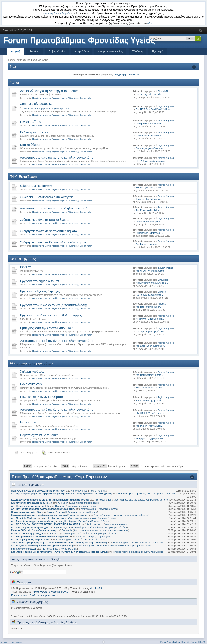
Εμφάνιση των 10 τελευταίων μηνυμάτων (35, 595)
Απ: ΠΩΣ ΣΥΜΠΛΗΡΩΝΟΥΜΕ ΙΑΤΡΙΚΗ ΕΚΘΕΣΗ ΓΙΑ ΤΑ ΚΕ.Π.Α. (46, 524)
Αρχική (16, 51)
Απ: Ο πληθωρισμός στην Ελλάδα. (30, 539)
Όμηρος (162, 292)
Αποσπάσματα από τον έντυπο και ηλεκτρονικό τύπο (57, 157)
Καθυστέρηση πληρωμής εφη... (152, 283)
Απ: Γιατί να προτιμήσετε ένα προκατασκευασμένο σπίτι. (43, 509)
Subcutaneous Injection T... (150, 233)
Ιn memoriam (29, 422)
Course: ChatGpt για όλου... (150, 199)
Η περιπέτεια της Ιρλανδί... (149, 400)
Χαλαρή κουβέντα (32, 371)
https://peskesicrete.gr (23, 549)
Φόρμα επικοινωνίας (110, 51)
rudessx (162, 304)
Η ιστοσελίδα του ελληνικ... (150, 136)
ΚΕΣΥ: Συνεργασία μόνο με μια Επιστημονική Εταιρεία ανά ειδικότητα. (50, 500)
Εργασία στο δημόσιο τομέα (39, 281)
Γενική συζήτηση (32, 122)
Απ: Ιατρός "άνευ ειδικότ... (149, 307)
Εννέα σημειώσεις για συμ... (150, 222)
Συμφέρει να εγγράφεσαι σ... (150, 439)
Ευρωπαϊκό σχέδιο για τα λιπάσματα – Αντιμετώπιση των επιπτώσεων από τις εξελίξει (59, 552)
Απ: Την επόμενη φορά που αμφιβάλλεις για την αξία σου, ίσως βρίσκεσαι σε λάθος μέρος (61, 494)
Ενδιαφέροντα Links (34, 132)
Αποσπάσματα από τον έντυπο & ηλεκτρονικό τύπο (56, 208)
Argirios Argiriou (59, 98)
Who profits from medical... (150, 124)
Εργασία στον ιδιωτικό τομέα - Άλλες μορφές (51, 315)
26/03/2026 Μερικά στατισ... (150, 413)
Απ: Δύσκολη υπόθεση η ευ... (151, 346)
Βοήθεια (34, 51)
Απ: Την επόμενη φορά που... (151, 332)
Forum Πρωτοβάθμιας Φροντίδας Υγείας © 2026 (183, 642)
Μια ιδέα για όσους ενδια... (149, 188)
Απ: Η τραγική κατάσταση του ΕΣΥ (30, 506)
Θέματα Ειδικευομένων (36, 186)
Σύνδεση (137, 51)
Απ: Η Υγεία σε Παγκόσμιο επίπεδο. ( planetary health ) (42, 546)
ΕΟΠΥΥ (26, 267)
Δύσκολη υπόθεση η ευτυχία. (27, 533)
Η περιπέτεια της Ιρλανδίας (26, 512)
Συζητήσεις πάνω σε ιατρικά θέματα (45, 220)
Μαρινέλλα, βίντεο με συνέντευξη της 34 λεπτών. (38, 491)
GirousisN (163, 91)
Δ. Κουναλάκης (165, 268)
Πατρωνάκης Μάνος (42, 98)
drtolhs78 (100, 466)
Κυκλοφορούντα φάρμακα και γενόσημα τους (47, 108)
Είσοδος (134, 75)
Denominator (86, 98)
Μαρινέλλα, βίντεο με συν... (150, 388)
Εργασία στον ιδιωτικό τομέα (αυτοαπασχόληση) (54, 305)
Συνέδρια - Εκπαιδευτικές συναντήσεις (47, 197)
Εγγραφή (158, 51)
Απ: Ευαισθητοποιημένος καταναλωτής (33, 521)
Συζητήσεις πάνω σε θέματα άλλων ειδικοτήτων (53, 242)
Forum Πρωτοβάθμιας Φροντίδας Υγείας (79, 40)
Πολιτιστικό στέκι (32, 384)
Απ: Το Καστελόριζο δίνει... (149, 295)
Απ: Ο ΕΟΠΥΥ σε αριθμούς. (150, 271)
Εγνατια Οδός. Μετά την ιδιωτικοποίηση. (34, 530)
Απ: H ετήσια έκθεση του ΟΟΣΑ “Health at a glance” (40, 537)
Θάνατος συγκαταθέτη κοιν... (150, 148)
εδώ (150, 23)
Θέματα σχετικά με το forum (39, 435)
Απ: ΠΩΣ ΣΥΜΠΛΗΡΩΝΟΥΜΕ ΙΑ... (154, 109)
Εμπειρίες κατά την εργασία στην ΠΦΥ (47, 328)
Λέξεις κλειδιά (57, 51)
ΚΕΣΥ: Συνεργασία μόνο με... (151, 161)
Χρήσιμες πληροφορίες (36, 104)
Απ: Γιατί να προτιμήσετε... (149, 375)
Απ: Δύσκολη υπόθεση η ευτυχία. (30, 527)
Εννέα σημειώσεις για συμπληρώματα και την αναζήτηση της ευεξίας (49, 515)
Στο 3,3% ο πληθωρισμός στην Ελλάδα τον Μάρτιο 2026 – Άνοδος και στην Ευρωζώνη (59, 543)
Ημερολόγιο (81, 51)
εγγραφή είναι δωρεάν (58, 13)
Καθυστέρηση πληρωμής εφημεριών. (32, 503)
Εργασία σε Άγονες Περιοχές (40, 291)
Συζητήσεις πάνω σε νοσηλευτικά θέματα (49, 231)
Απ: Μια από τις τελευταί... (149, 426)
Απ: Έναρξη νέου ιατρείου (149, 94)
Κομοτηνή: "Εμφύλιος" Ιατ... (150, 319)
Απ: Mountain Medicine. (148, 210)
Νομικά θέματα (30, 145)
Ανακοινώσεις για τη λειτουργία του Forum (49, 91)
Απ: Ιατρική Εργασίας (147, 244)
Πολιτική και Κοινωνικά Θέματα (42, 397)
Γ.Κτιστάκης (73, 98)
